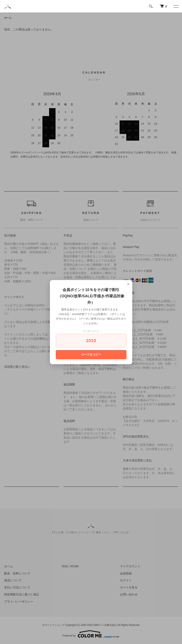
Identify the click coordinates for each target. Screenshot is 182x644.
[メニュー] (176, 6)
